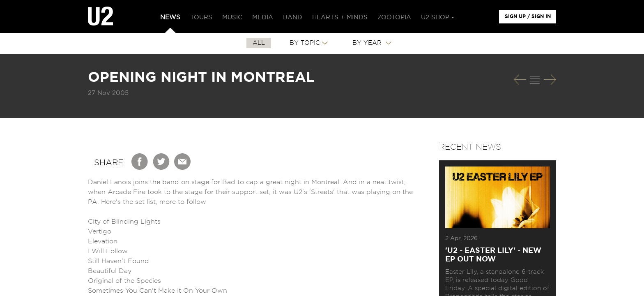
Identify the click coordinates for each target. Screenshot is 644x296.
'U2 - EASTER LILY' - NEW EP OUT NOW (493, 255)
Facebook (140, 162)
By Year (368, 43)
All (259, 43)
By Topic (305, 43)
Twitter (161, 162)
